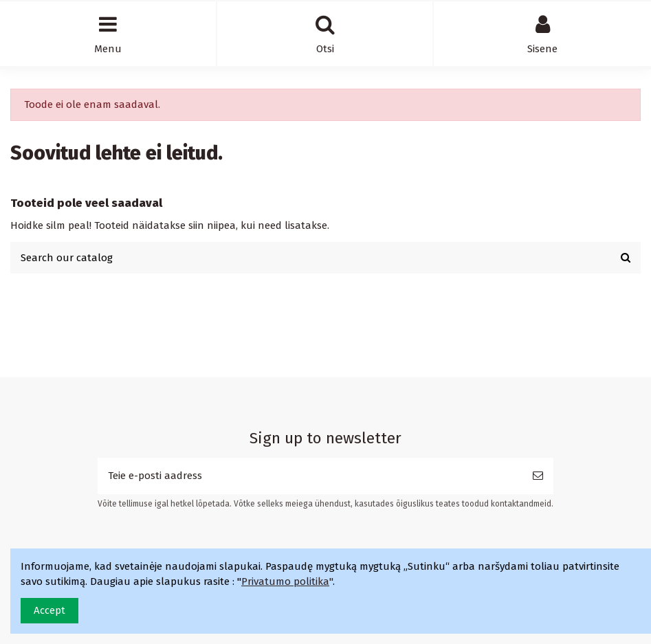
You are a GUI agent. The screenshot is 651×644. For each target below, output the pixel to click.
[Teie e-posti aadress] (310, 476)
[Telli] (538, 476)
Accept (49, 610)
